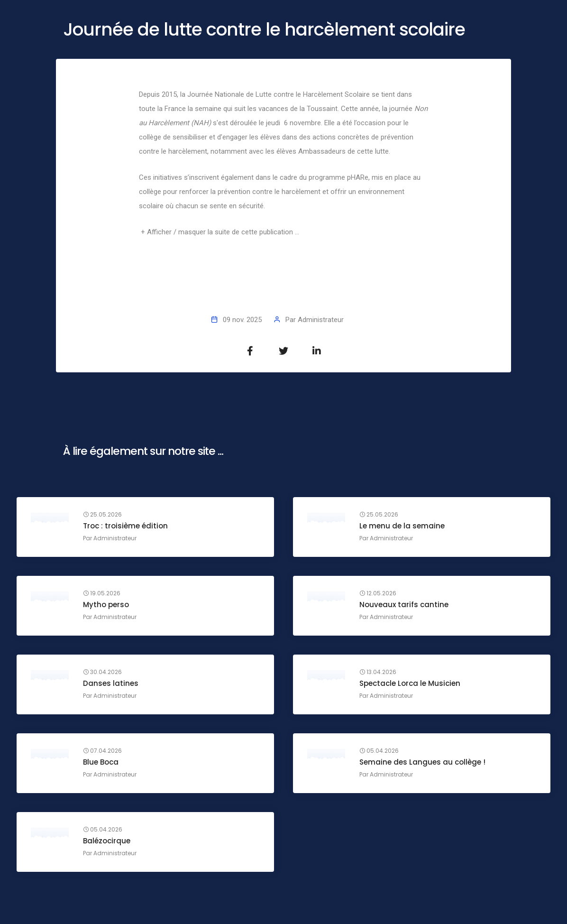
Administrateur (321, 320)
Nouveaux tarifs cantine (404, 605)
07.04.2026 (102, 751)
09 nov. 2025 (242, 320)
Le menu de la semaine (402, 526)
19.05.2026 (102, 593)
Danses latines (111, 683)
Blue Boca (101, 762)
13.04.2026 (378, 672)
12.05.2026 (378, 593)
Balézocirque (107, 841)
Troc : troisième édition (125, 526)
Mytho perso (106, 605)
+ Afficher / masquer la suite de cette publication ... (220, 232)
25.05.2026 (102, 515)
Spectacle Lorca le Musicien (410, 683)
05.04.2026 (379, 751)
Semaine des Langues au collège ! (422, 762)
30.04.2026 (102, 672)
